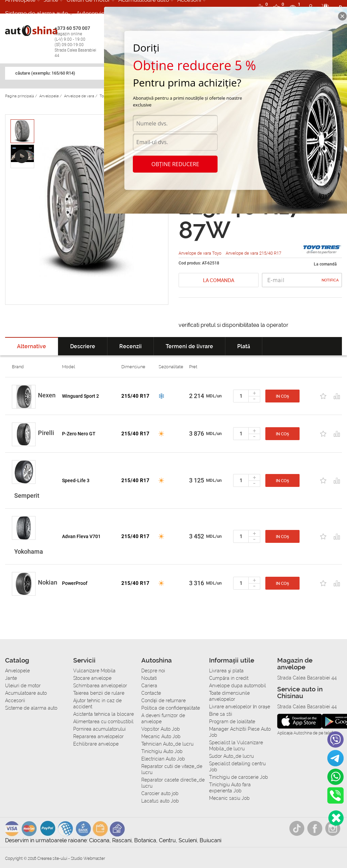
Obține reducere (175, 164)
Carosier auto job (160, 793)
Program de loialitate (232, 722)
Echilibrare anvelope (96, 744)
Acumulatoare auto (26, 693)
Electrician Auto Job (163, 759)
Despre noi (153, 671)
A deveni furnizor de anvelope (163, 718)
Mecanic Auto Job (161, 736)
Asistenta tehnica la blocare (104, 714)
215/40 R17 (135, 396)
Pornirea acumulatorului (99, 729)
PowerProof (75, 583)
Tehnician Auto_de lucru (167, 744)
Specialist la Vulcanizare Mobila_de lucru (236, 746)
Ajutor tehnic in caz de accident (97, 704)
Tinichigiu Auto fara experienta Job (230, 788)
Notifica (330, 280)
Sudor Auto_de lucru (231, 756)
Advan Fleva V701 (81, 536)
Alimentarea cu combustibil (103, 722)
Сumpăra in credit (229, 678)
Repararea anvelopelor (98, 736)
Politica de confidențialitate (171, 708)
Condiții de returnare (164, 701)
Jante (11, 678)
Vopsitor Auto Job (161, 729)
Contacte (151, 693)
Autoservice (92, 13)
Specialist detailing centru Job (237, 767)
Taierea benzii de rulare (99, 693)
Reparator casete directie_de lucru (173, 783)
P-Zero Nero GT (79, 434)
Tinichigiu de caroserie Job (239, 777)
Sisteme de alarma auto (37, 13)
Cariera (149, 686)
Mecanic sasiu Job (229, 798)
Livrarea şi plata (226, 671)
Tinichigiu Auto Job (162, 751)
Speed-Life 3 (76, 480)
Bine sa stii (221, 714)
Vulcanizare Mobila (94, 671)
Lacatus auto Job (160, 801)
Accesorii (15, 701)
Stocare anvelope (92, 678)
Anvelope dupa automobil (238, 686)
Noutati (149, 678)
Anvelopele (17, 671)
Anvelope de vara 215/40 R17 (253, 253)
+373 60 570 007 (78, 42)
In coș (282, 396)
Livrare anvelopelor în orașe (239, 707)
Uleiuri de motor (23, 686)
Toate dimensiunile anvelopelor (229, 696)
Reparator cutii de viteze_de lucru (172, 769)
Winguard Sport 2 (80, 396)
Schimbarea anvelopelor (100, 686)
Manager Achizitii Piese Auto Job (240, 732)
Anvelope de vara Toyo (200, 253)
